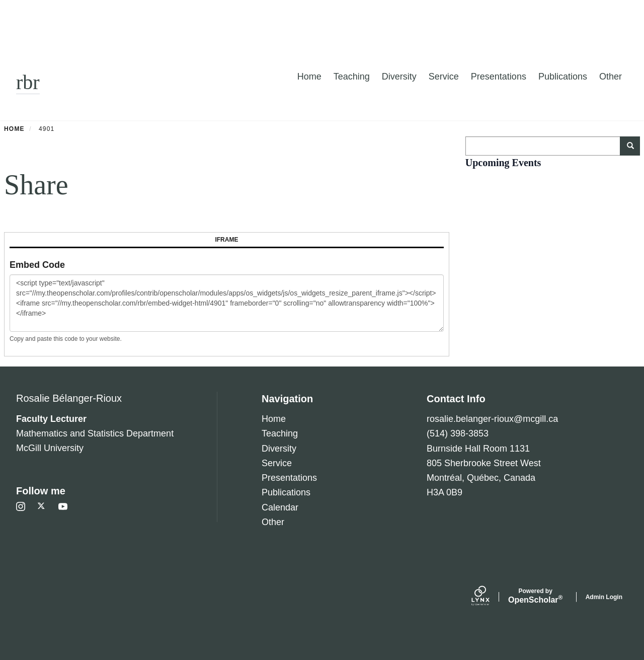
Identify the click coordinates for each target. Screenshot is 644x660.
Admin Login (604, 597)
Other (611, 77)
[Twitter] (42, 506)
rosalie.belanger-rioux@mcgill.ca (492, 419)
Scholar (536, 596)
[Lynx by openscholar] (489, 597)
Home (309, 77)
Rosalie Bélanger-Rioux (69, 398)
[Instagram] (21, 506)
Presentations (499, 77)
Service (444, 77)
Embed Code (37, 265)
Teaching (352, 77)
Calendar (280, 507)
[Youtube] (63, 506)
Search (634, 146)
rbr (28, 82)
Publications (563, 77)
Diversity (399, 77)
